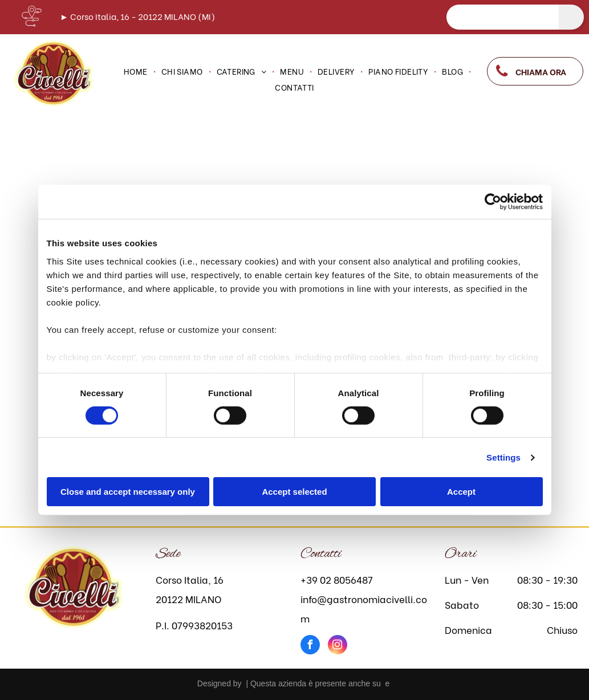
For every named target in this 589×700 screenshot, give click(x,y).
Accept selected (294, 492)
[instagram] (338, 646)
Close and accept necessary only (128, 492)
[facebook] (310, 646)
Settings (503, 457)
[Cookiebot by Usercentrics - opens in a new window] (493, 202)
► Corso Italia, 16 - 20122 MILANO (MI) (137, 16)
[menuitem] (137, 71)
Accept (461, 492)
